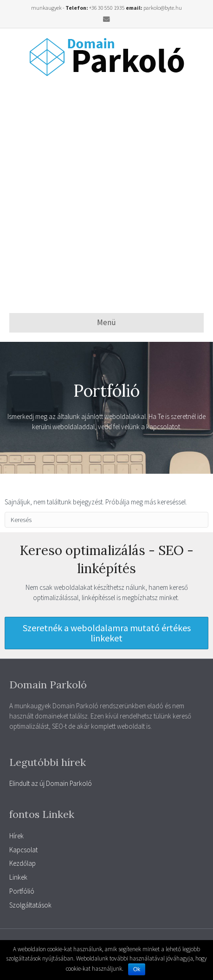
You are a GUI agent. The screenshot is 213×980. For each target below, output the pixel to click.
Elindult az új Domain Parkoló (51, 783)
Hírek (16, 836)
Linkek (18, 877)
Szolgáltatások (30, 905)
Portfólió (22, 891)
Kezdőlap (23, 863)
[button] (106, 633)
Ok (137, 969)
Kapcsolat (23, 850)
